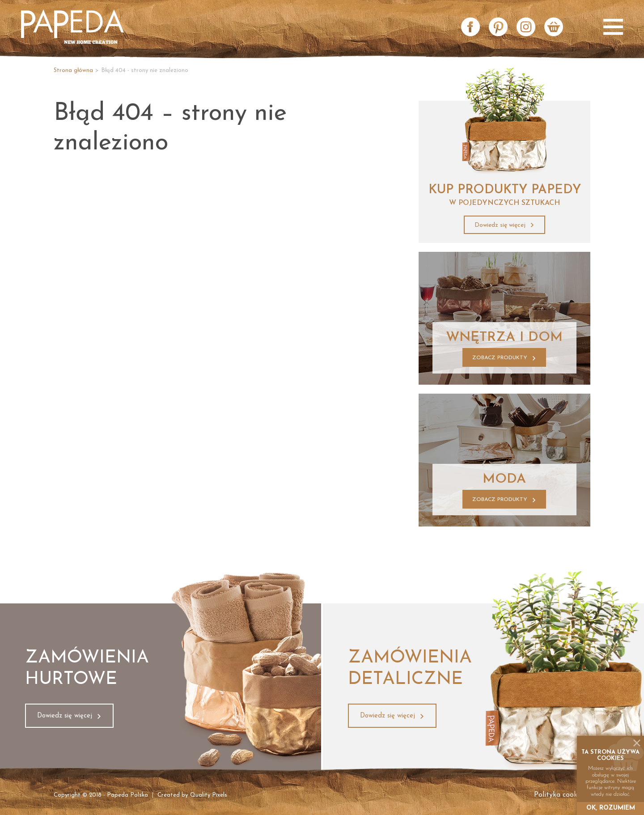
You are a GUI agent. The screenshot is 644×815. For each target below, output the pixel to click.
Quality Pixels (209, 795)
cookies (610, 758)
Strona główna (73, 70)
